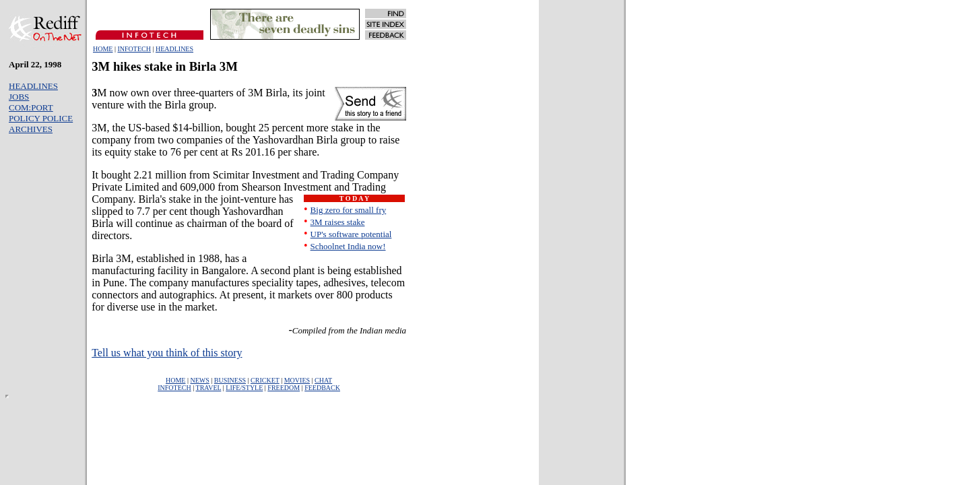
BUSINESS (230, 380)
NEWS (199, 380)
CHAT (323, 380)
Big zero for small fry (349, 210)
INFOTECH (134, 49)
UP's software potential (351, 234)
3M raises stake (338, 222)
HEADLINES (174, 49)
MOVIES (297, 380)
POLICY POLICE (41, 118)
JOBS (19, 97)
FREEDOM (284, 388)
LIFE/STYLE (244, 388)
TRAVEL (209, 388)
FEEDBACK (322, 388)
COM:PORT (31, 107)
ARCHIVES (31, 129)
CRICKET (265, 380)
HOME (103, 49)
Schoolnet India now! (348, 246)
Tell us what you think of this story (167, 353)
